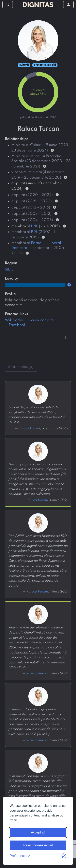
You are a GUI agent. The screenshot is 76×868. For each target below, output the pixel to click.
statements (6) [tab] (21, 367)
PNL (35, 226)
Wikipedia (14, 320)
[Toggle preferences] (20, 856)
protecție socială (45, 65)
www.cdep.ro (42, 320)
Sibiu (9, 269)
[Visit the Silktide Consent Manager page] (64, 856)
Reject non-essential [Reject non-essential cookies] (38, 845)
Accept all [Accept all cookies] (38, 832)
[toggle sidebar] (8, 5)
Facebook (17, 325)
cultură (24, 65)
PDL (34, 232)
